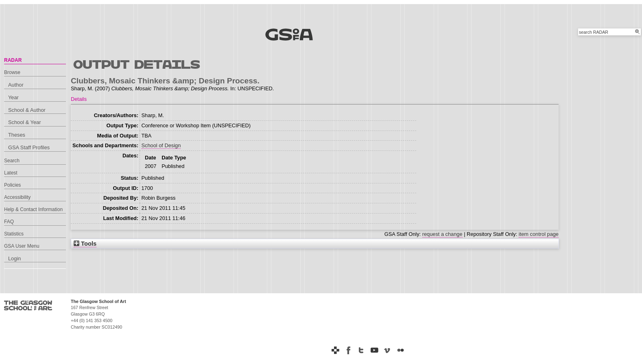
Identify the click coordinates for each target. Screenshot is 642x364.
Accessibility (17, 197)
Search (12, 161)
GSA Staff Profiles (29, 147)
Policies (12, 185)
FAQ (9, 222)
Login (14, 258)
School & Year (24, 122)
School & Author (27, 110)
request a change (442, 234)
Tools (85, 244)
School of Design (161, 145)
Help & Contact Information (33, 209)
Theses (17, 135)
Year (13, 97)
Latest (11, 173)
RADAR (13, 60)
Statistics (14, 234)
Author (16, 85)
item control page (539, 234)
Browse (12, 72)
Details (79, 99)
